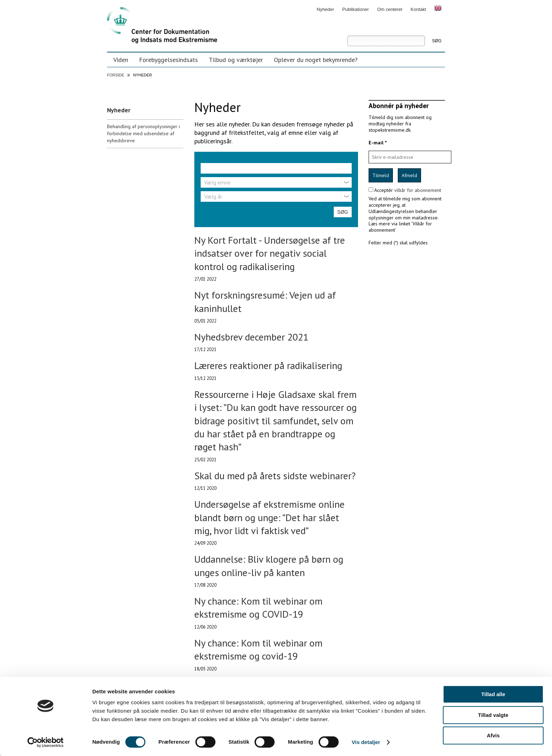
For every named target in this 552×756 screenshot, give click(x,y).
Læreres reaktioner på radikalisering (268, 365)
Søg (347, 30)
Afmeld (409, 175)
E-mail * (378, 143)
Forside (116, 75)
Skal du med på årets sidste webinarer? (275, 476)
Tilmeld (381, 175)
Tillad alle (493, 694)
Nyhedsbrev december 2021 (251, 337)
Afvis (493, 735)
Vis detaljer (366, 742)
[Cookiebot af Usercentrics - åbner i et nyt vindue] (46, 742)
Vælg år (213, 196)
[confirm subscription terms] (371, 190)
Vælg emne (217, 182)
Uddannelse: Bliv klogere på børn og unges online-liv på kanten (269, 566)
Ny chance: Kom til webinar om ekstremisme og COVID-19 (258, 607)
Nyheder (325, 9)
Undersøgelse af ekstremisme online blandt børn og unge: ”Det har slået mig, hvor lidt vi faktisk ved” (269, 517)
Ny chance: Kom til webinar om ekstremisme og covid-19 (258, 649)
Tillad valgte (493, 715)
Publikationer (355, 9)
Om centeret (390, 9)
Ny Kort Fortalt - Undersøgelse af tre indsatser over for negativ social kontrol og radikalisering (270, 253)
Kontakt (418, 9)
